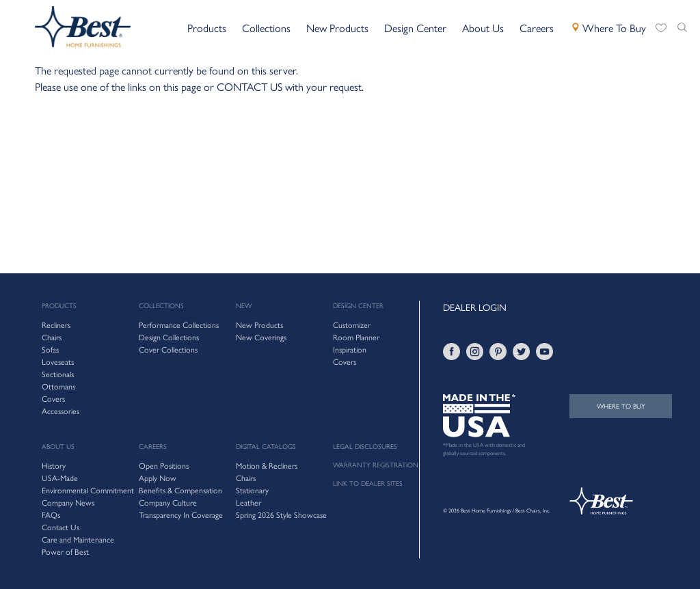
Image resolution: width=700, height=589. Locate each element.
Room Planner (356, 338)
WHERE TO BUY (621, 406)
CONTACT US (250, 87)
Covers (345, 362)
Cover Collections (168, 350)
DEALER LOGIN (475, 308)
